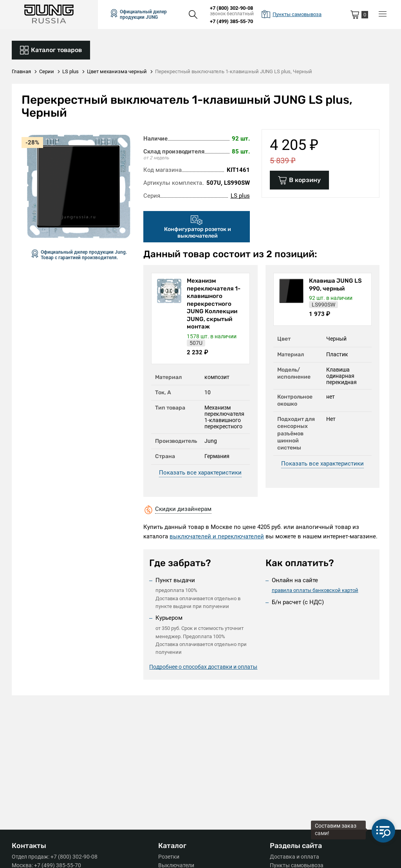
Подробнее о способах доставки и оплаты (203, 668)
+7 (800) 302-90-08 (231, 8)
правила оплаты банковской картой (315, 590)
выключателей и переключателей (217, 537)
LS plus (240, 196)
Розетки (169, 857)
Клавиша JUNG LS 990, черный (335, 285)
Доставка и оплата (294, 857)
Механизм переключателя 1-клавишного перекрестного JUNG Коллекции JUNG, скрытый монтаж (214, 304)
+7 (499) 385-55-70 (231, 21)
